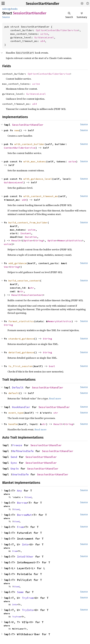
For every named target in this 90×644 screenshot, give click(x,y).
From (20, 527)
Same (20, 592)
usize (44, 34)
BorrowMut (24, 515)
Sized (28, 497)
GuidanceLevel (44, 37)
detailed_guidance (21, 352)
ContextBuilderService (62, 30)
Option (40, 30)
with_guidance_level (38, 179)
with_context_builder (29, 144)
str (32, 288)
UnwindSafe (20, 474)
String (38, 240)
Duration (31, 237)
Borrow (22, 503)
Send (14, 457)
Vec (6, 267)
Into (25, 544)
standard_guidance (21, 339)
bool (52, 366)
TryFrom (28, 598)
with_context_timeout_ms (41, 196)
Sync (14, 463)
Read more (55, 398)
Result (16, 240)
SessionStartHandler (43, 4)
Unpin (15, 469)
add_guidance (17, 263)
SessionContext (32, 295)
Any (19, 491)
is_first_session (20, 366)
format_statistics (21, 321)
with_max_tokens (35, 161)
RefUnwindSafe (23, 451)
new (17, 130)
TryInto (28, 610)
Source (6, 17)
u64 (43, 41)
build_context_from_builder (28, 222)
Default (18, 387)
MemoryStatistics (70, 240)
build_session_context (24, 281)
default (14, 393)
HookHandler (21, 407)
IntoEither (25, 557)
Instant (26, 233)
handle (13, 424)
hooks (14, 9)
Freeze (17, 445)
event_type (16, 413)
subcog (6, 9)
